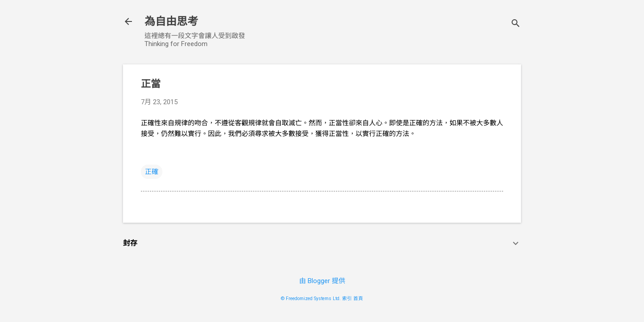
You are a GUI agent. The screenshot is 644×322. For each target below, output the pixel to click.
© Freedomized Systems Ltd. (311, 299)
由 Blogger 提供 (322, 281)
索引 (347, 299)
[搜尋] (516, 24)
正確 (152, 172)
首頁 (358, 299)
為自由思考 (171, 21)
